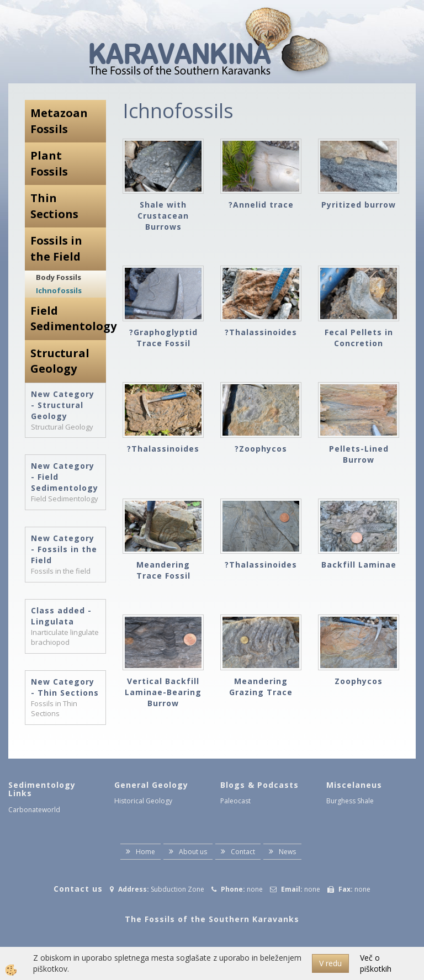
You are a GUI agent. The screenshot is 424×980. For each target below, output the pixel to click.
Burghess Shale (350, 801)
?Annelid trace (261, 205)
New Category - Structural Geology (63, 405)
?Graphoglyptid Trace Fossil (163, 338)
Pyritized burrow (359, 205)
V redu (330, 963)
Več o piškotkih (376, 963)
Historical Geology (143, 801)
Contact (243, 852)
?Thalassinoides (261, 332)
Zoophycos (359, 681)
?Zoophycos (261, 449)
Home (145, 852)
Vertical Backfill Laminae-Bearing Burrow (163, 692)
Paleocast (235, 801)
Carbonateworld (34, 810)
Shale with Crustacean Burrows (163, 216)
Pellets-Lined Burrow (359, 454)
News (287, 852)
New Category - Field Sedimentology (65, 477)
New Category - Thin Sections (65, 687)
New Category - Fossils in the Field (64, 549)
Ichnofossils (59, 290)
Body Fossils (59, 277)
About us (193, 852)
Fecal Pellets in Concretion (359, 338)
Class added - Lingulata (61, 616)
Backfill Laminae (359, 565)
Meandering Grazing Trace (261, 687)
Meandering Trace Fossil (163, 570)
